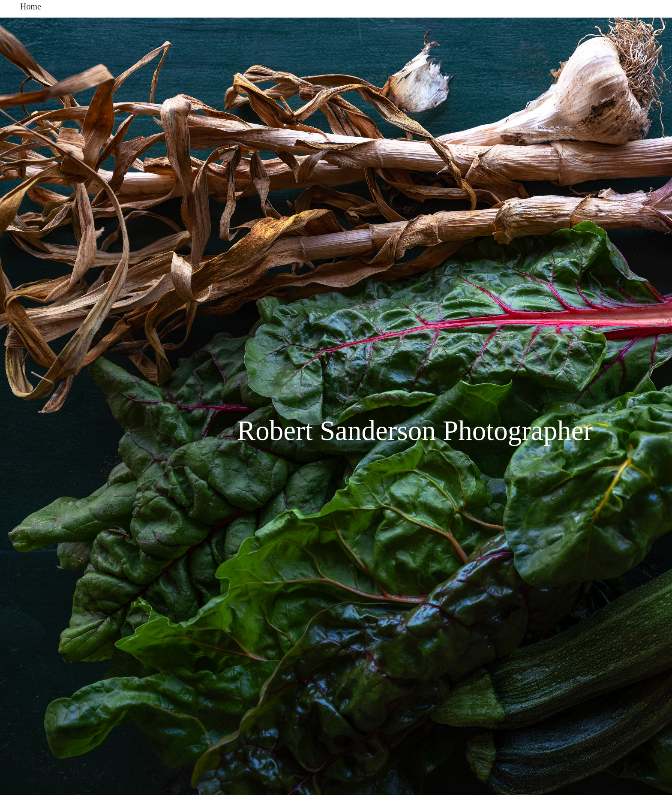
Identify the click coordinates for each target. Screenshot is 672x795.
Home (31, 6)
